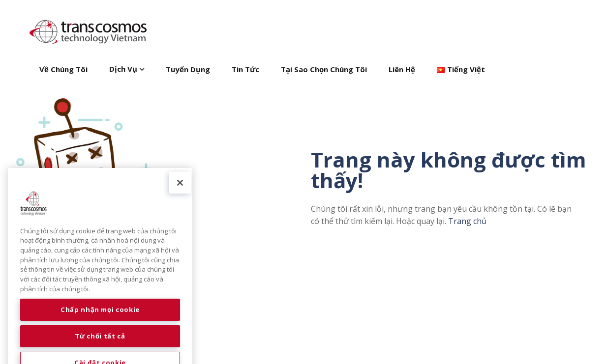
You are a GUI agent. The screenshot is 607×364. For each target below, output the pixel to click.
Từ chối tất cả (100, 347)
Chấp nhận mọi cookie (100, 320)
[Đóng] (180, 193)
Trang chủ (467, 221)
